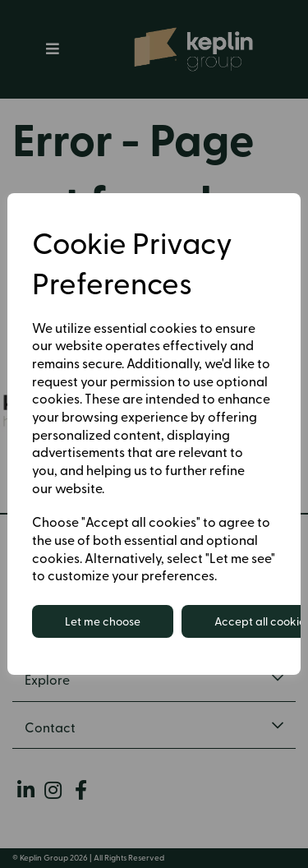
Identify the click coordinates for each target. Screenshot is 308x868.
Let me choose (103, 621)
